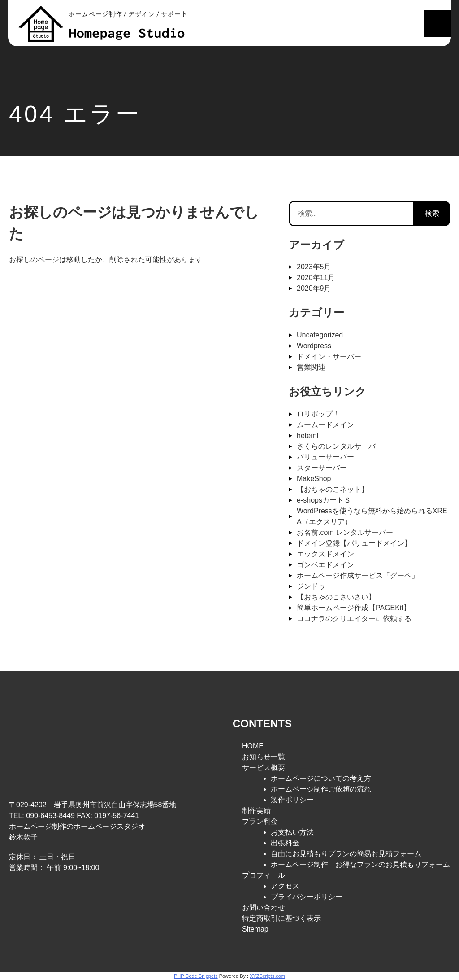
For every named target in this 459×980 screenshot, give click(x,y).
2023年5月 (314, 267)
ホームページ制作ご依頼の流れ (321, 789)
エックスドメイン (325, 554)
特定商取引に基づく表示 (281, 918)
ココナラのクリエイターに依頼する (354, 619)
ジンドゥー (315, 586)
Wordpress (314, 346)
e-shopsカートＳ (324, 500)
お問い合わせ (264, 908)
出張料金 (285, 843)
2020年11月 (316, 278)
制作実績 (256, 811)
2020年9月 (314, 288)
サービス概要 (264, 768)
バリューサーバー (325, 457)
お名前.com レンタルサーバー (345, 532)
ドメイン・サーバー (329, 357)
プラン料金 (260, 821)
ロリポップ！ (318, 414)
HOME (253, 746)
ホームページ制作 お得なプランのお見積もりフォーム (360, 864)
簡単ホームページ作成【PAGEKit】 (354, 608)
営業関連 (311, 367)
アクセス (285, 886)
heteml (307, 435)
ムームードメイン (325, 425)
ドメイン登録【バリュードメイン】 (354, 543)
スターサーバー (322, 468)
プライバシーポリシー (307, 897)
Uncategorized (320, 335)
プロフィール (264, 875)
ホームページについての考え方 (321, 778)
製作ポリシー (292, 800)
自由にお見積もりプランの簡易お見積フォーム (346, 854)
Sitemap (255, 929)
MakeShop (314, 479)
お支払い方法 (292, 832)
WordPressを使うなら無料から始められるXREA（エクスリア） (372, 516)
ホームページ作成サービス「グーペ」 (358, 575)
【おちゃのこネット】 (333, 489)
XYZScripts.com (267, 976)
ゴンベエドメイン (325, 565)
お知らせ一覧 (264, 757)
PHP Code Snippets (196, 976)
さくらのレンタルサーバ (336, 446)
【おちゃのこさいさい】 (336, 597)
